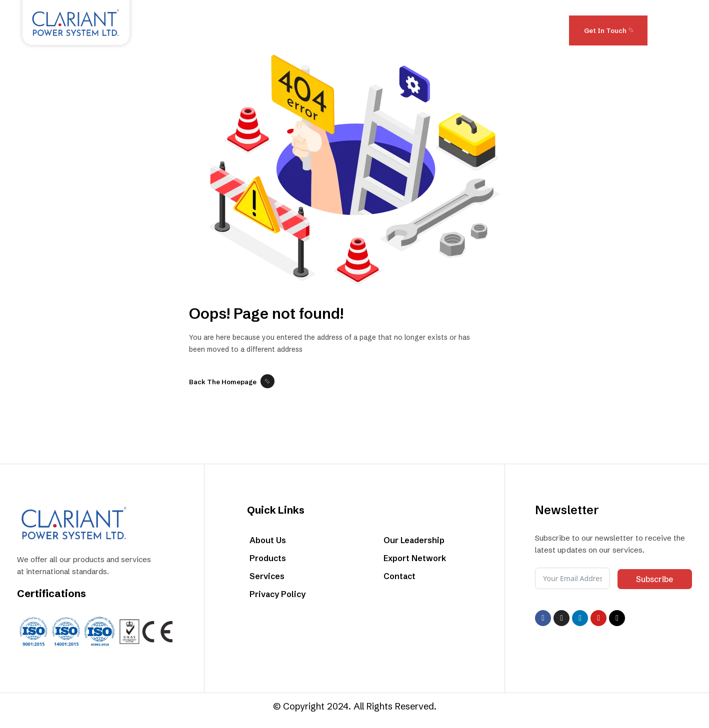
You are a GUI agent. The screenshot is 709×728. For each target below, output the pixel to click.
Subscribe (654, 579)
